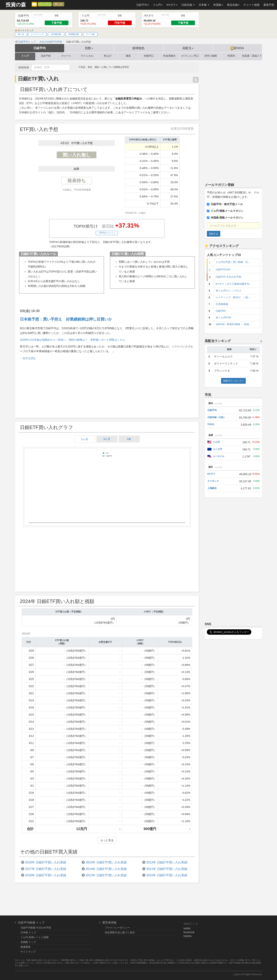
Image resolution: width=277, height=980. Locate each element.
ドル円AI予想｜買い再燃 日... (233, 262)
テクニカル (87, 56)
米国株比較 (74, 34)
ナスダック (213, 481)
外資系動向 (169, 56)
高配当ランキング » (233, 381)
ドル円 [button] (158, 5)
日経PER (221, 311)
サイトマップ (28, 952)
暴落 (128, 56)
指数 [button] (89, 48)
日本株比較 (56, 34)
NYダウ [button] (172, 5)
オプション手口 (190, 56)
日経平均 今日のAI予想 (228, 277)
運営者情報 (109, 922)
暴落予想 (269, 5)
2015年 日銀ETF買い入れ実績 (106, 862)
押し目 (58, 4)
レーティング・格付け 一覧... (233, 297)
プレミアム (45, 4)
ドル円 (216, 442)
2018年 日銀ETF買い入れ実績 (46, 862)
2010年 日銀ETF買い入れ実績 (167, 875)
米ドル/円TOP (223, 318)
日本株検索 (222, 304)
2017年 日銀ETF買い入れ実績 (46, 869)
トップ (25, 56)
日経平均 (39, 48)
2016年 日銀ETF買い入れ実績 (46, 875)
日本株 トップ (28, 932)
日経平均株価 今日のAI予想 (36, 928)
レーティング (37, 34)
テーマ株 (90, 34)
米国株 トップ (28, 942)
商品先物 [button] (233, 5)
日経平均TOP (223, 270)
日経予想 (46, 56)
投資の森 (16, 5)
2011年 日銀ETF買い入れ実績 (167, 869)
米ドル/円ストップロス (229, 291)
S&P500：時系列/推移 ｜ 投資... (233, 324)
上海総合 (212, 488)
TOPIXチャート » (107, 233)
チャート (66, 56)
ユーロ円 (217, 449)
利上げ (108, 56)
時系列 (231, 56)
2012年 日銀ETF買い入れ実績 (167, 862)
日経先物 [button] (188, 5)
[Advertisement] (107, 389)
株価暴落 (25, 947)
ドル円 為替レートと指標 (35, 937)
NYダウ (211, 474)
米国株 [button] (218, 5)
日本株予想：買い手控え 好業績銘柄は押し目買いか (66, 319)
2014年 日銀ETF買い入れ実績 (106, 869)
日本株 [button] (204, 5)
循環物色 (138, 48)
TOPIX (211, 424)
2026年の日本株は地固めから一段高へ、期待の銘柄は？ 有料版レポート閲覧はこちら (73, 340)
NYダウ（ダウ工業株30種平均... (233, 284)
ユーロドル (219, 456)
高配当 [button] (188, 48)
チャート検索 (252, 5)
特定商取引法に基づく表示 (120, 932)
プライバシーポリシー (117, 928)
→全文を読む (28, 358)
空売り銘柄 (211, 56)
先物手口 (149, 56)
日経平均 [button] (143, 5)
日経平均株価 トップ (31, 922)
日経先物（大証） (217, 417)
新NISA (237, 48)
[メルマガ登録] (34, 4)
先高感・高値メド (252, 56)
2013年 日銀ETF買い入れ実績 (106, 875)
